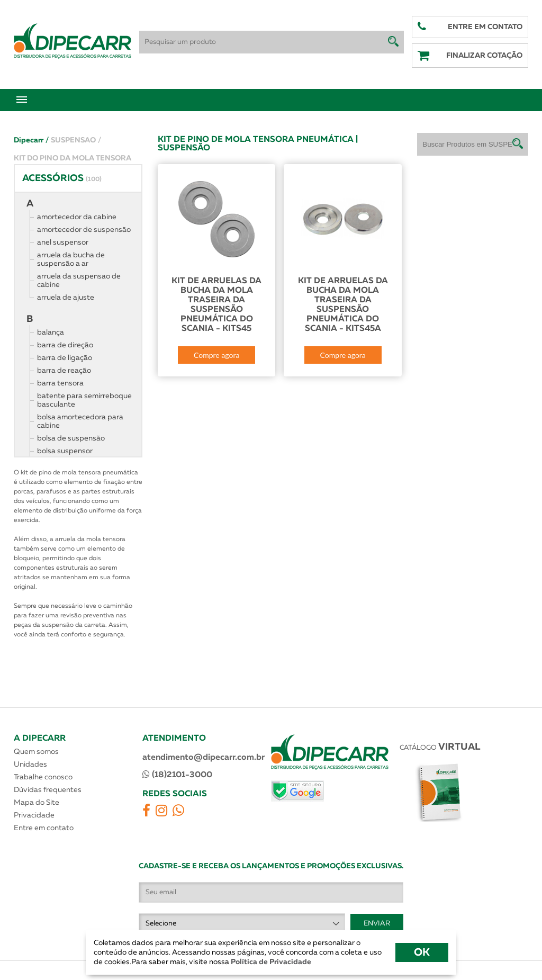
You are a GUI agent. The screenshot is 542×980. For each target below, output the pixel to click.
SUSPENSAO (76, 140)
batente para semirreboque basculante (84, 400)
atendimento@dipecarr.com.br (204, 758)
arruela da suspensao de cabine (79, 281)
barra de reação (64, 371)
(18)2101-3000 (177, 775)
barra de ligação (65, 358)
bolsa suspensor (65, 451)
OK (422, 952)
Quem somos (36, 752)
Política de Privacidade (270, 962)
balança (51, 332)
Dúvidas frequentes (48, 790)
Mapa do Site (37, 803)
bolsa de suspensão (71, 438)
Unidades (30, 765)
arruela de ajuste (66, 298)
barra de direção (65, 345)
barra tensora (60, 383)
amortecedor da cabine (77, 217)
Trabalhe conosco (43, 777)
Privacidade (34, 815)
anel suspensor (63, 242)
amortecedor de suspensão (84, 230)
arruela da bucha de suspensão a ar (71, 259)
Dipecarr (31, 140)
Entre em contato (44, 828)
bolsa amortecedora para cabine (80, 421)
